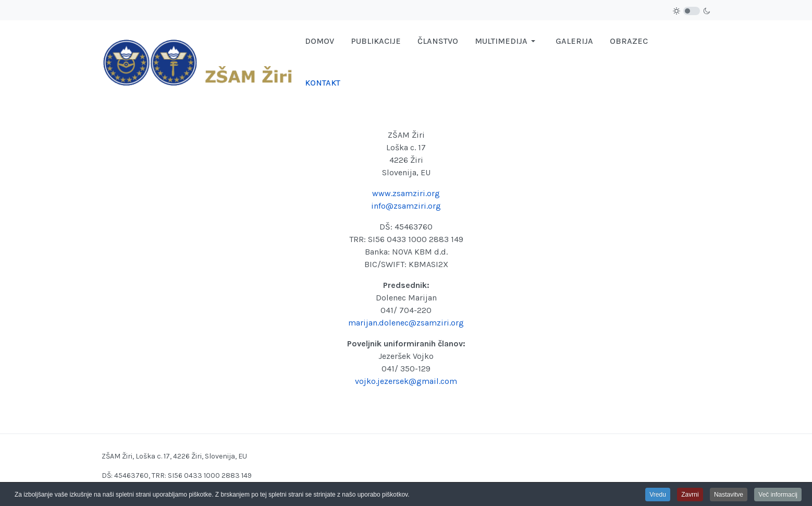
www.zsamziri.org (406, 193)
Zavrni (690, 496)
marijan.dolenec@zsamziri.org (406, 323)
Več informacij (778, 496)
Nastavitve (729, 496)
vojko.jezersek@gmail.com (406, 381)
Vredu (658, 496)
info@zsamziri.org (406, 206)
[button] (507, 41)
